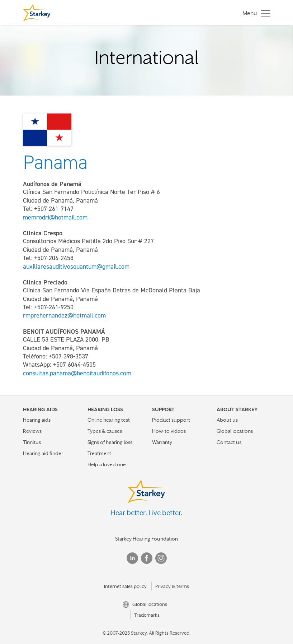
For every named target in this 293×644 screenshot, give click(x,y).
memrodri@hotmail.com (55, 217)
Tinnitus (32, 442)
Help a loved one (107, 464)
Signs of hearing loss (110, 442)
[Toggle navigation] (255, 13)
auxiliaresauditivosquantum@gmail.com (76, 267)
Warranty (162, 442)
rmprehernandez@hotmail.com (64, 315)
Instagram (161, 558)
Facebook (147, 558)
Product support (171, 420)
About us (227, 420)
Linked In (132, 558)
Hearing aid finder (43, 453)
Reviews (32, 431)
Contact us (229, 442)
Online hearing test (109, 420)
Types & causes (105, 431)
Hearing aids (37, 420)
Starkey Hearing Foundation (146, 539)
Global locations (235, 431)
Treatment (99, 453)
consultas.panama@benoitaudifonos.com (77, 373)
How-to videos (169, 431)
